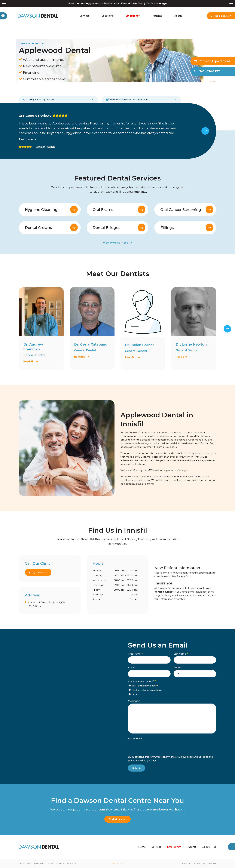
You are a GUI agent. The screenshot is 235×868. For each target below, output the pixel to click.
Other (134, 694)
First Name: (135, 654)
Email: (132, 668)
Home (142, 847)
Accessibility (39, 863)
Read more (26, 139)
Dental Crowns (38, 228)
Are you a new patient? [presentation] (142, 681)
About (206, 847)
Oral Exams (103, 210)
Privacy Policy (148, 760)
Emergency (133, 16)
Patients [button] (157, 16)
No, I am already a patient (145, 690)
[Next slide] (205, 131)
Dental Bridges (106, 228)
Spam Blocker (136, 739)
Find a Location (117, 819)
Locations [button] (108, 16)
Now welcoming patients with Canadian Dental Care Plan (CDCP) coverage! (117, 3)
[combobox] (177, 674)
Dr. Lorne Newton (191, 344)
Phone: (178, 668)
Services (156, 847)
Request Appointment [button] (214, 61)
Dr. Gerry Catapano (91, 344)
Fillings (167, 228)
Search (50, 863)
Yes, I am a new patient (143, 686)
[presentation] (151, 752)
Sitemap (60, 863)
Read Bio (29, 361)
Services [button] (84, 16)
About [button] (178, 16)
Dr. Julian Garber (140, 345)
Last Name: (181, 654)
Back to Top (72, 863)
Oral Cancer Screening (181, 210)
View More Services (116, 243)
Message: (134, 701)
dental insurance (164, 592)
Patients (191, 847)
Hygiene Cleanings (42, 210)
